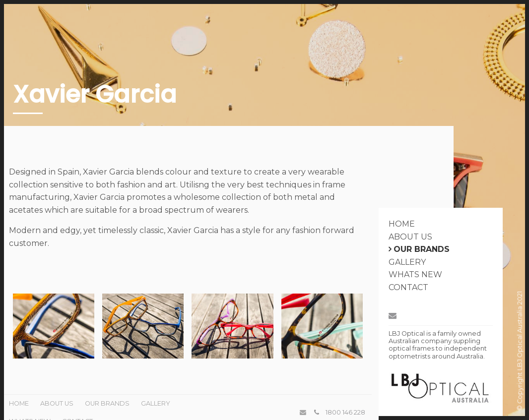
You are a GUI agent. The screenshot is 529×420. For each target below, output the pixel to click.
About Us (410, 237)
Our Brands (422, 249)
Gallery (407, 262)
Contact (408, 287)
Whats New (415, 274)
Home (402, 224)
